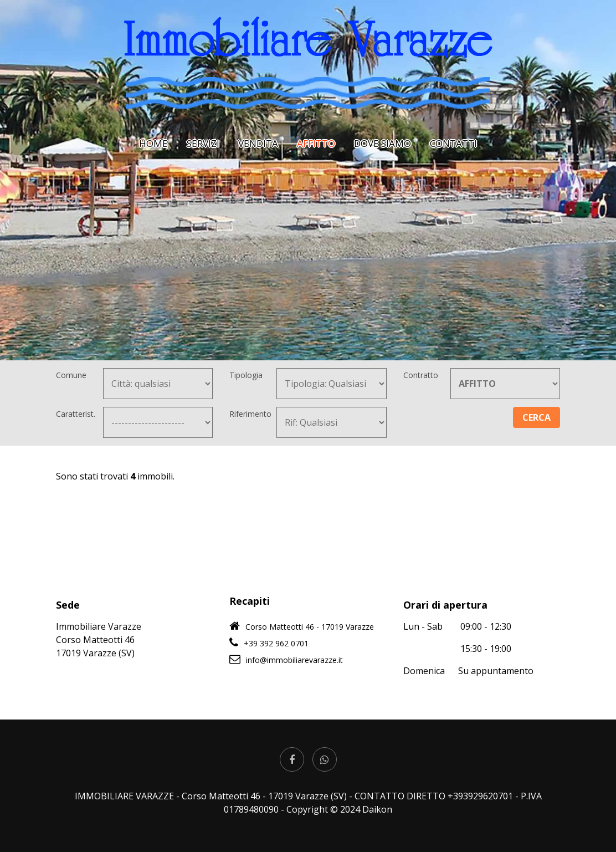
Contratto (421, 375)
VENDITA (258, 143)
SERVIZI (203, 143)
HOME (153, 143)
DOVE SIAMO (383, 143)
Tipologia (246, 375)
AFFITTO (316, 143)
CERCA (537, 417)
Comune (71, 375)
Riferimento (250, 414)
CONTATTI (453, 143)
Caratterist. (76, 414)
